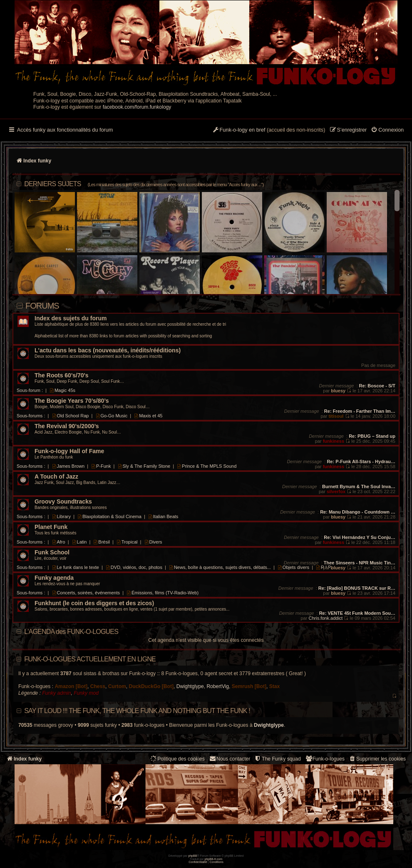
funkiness (334, 441)
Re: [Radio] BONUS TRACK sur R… (357, 588)
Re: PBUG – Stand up (372, 436)
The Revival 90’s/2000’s (67, 426)
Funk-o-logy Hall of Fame (69, 451)
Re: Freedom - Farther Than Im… (360, 411)
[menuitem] (387, 130)
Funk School (52, 552)
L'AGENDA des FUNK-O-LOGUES (71, 632)
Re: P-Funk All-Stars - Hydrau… (361, 461)
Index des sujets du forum (71, 318)
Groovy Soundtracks (63, 502)
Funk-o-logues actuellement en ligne (90, 659)
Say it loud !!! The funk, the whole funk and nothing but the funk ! (137, 711)
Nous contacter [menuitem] (230, 759)
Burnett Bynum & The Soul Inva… (359, 486)
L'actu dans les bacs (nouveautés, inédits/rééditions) (108, 350)
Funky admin (56, 693)
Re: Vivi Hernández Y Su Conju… (360, 537)
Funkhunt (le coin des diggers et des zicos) (94, 603)
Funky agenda (54, 578)
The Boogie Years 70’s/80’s (72, 401)
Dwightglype (190, 686)
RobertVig (218, 686)
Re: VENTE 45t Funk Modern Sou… (357, 613)
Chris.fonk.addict (325, 618)
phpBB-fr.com (214, 859)
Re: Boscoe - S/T (377, 386)
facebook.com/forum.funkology (137, 107)
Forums (42, 306)
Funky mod (86, 693)
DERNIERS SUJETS (144, 184)
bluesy (338, 391)
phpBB (192, 856)
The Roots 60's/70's (62, 375)
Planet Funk (51, 527)
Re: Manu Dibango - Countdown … (358, 512)
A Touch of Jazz (56, 477)
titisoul (336, 416)
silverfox (336, 491)
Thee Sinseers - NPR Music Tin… (360, 563)
